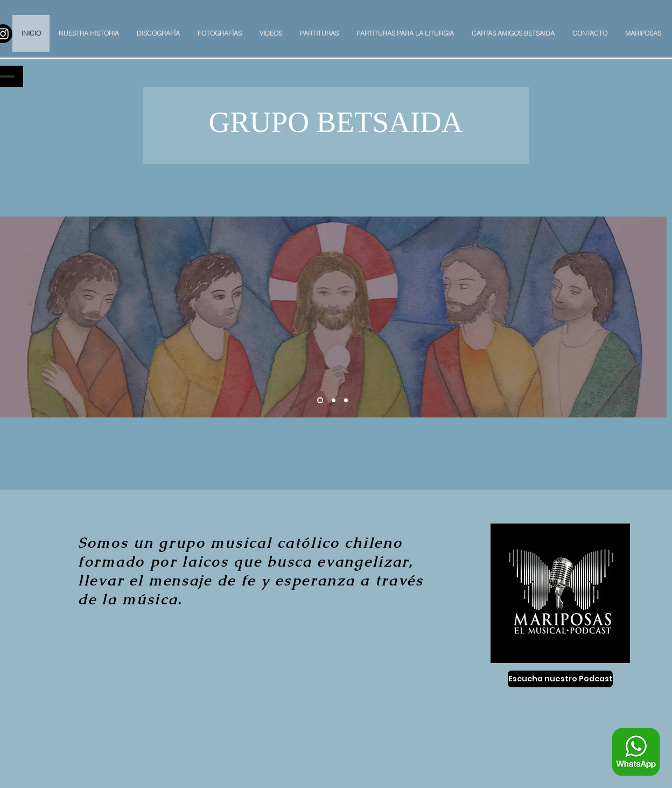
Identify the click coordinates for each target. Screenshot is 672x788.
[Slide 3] (346, 400)
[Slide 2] (334, 400)
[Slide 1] (320, 400)
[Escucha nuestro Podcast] (560, 679)
